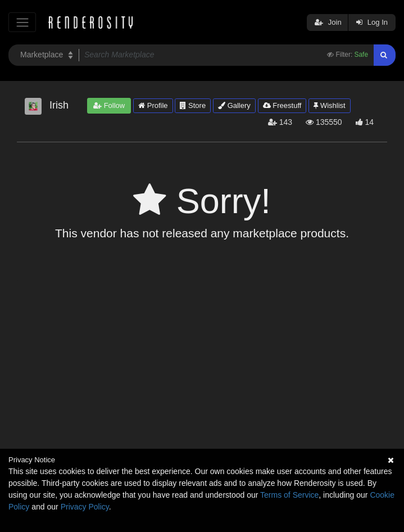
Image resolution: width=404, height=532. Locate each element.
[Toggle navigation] (22, 22)
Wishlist (329, 105)
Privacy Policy (85, 507)
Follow (109, 105)
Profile (153, 105)
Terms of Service (289, 495)
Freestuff (282, 105)
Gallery (234, 105)
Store (193, 105)
